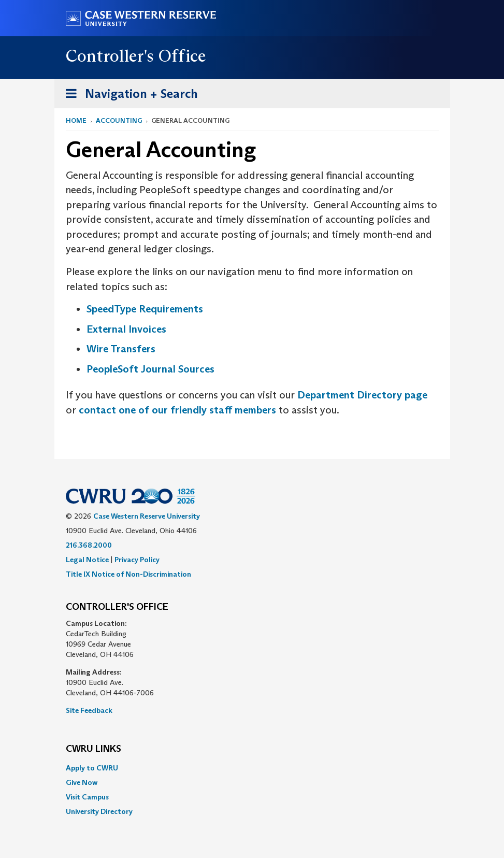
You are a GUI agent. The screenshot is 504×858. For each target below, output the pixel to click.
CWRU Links (93, 749)
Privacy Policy (137, 560)
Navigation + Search (128, 96)
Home (76, 120)
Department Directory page (362, 395)
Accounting (119, 120)
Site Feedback (89, 710)
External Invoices (126, 329)
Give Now (82, 782)
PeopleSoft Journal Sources (150, 369)
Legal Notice (87, 560)
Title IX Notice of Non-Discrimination (128, 574)
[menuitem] (252, 768)
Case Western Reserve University (147, 516)
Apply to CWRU (92, 768)
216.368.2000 (89, 545)
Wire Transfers (121, 349)
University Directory (99, 811)
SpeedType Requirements (145, 309)
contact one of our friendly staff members (177, 410)
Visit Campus (87, 797)
